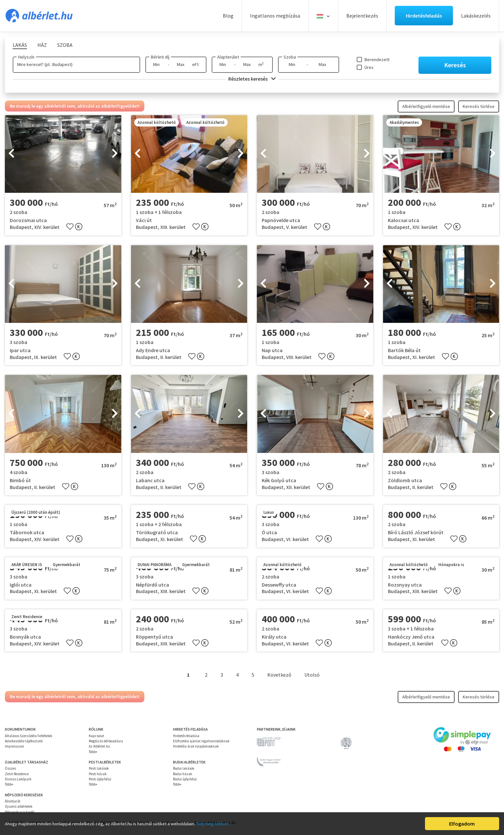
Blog (228, 16)
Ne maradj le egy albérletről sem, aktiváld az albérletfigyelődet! (75, 106)
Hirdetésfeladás (424, 16)
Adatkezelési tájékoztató (24, 741)
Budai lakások (184, 768)
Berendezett (377, 60)
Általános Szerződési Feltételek (29, 736)
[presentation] (11, 154)
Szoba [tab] (65, 45)
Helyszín (26, 57)
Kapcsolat (96, 736)
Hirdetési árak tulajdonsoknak (196, 746)
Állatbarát (13, 801)
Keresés (455, 65)
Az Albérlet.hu (99, 746)
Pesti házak (98, 774)
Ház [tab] (42, 45)
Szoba (290, 57)
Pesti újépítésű (100, 779)
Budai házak (183, 774)
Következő (279, 675)
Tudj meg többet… (214, 824)
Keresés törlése (479, 106)
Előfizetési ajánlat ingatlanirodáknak (201, 741)
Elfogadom (462, 824)
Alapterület (228, 57)
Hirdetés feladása (186, 736)
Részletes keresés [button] (252, 79)
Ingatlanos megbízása (275, 16)
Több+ (93, 752)
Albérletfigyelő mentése (426, 106)
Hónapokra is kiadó (20, 812)
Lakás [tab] (20, 45)
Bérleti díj (160, 57)
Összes (10, 768)
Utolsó (312, 675)
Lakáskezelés (476, 16)
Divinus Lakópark (18, 779)
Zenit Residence (17, 774)
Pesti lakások (99, 768)
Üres (369, 67)
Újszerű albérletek (19, 806)
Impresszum (14, 746)
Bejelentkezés (362, 16)
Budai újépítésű (185, 779)
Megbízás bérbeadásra (106, 741)
